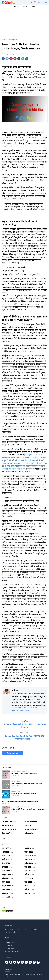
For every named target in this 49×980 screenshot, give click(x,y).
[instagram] (35, 2)
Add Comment (12, 753)
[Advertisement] (16, 23)
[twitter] (30, 962)
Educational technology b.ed (26, 807)
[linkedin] (15, 962)
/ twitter (25, 708)
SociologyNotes (25, 771)
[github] (38, 962)
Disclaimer (8, 945)
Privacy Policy (9, 948)
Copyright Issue (10, 943)
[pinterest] (18, 962)
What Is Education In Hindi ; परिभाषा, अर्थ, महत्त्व (27, 783)
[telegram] (7, 962)
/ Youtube (33, 708)
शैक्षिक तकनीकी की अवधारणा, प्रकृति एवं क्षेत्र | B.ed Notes (28, 809)
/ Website (25, 711)
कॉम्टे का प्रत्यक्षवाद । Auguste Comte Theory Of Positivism (20, 801)
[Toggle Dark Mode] (39, 2)
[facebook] (31, 2)
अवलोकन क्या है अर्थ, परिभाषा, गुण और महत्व (24, 773)
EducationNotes (16, 771)
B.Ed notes (14, 807)
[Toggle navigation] (46, 2)
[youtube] (22, 962)
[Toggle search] (43, 2)
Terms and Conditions (12, 951)
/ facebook (16, 708)
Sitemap (33, 7)
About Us (16, 7)
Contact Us (25, 7)
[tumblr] (11, 962)
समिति (14, 561)
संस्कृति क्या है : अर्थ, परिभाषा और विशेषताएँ (24, 793)
